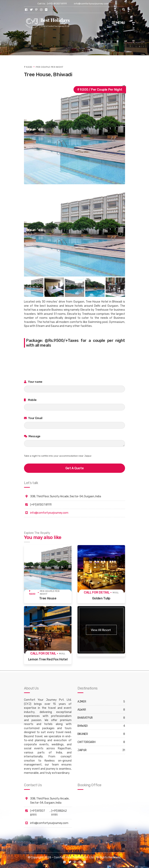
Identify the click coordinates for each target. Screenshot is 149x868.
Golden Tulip (101, 598)
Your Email (33, 418)
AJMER (82, 702)
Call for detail (97, 592)
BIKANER (83, 734)
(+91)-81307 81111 (57, 4)
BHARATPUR (85, 718)
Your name (33, 382)
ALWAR (82, 710)
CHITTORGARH (86, 742)
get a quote (75, 468)
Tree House (48, 598)
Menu (118, 23)
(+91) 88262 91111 (59, 813)
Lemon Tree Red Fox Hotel (48, 659)
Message (32, 436)
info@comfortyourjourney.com (91, 4)
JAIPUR (82, 750)
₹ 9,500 (32, 592)
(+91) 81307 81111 (37, 813)
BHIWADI (83, 726)
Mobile (30, 400)
